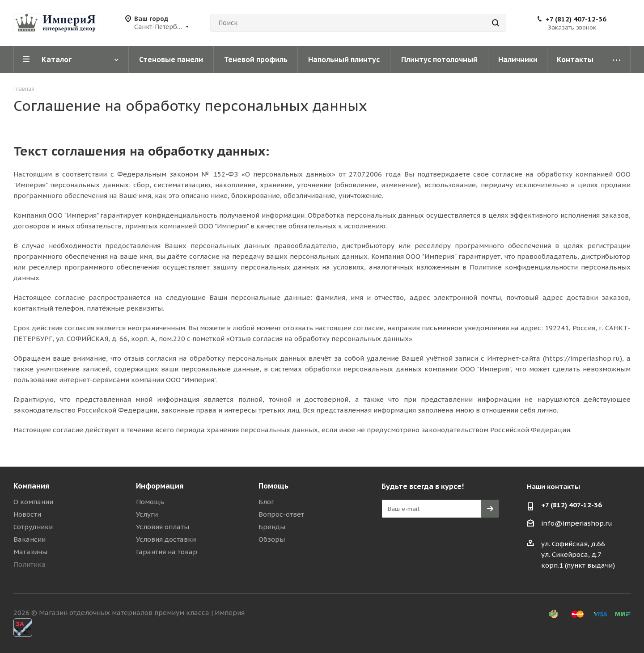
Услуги (147, 514)
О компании (33, 502)
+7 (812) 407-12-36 (576, 19)
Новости (27, 514)
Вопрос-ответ (281, 514)
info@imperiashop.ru (577, 523)
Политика (30, 564)
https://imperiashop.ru (582, 358)
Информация (160, 486)
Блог (266, 502)
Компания (31, 486)
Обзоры (272, 539)
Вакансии (30, 539)
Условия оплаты (163, 527)
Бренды (272, 527)
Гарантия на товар (167, 552)
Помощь (150, 502)
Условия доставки (166, 539)
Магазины (30, 552)
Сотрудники (33, 527)
